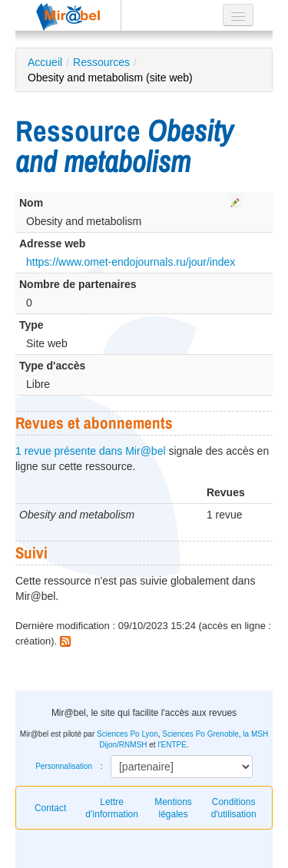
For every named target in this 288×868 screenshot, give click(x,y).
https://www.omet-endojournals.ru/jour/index (131, 262)
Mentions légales (173, 808)
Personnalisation (64, 766)
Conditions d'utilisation (234, 808)
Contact (50, 808)
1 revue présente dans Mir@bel (91, 451)
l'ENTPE (172, 745)
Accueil (45, 62)
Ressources (101, 62)
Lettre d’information (112, 808)
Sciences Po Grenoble (200, 734)
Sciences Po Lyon (127, 734)
